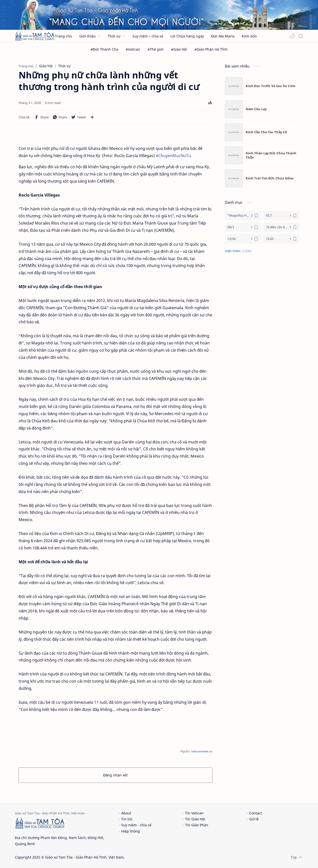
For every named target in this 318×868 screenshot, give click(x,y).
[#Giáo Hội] (179, 49)
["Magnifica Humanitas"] (243, 216)
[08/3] (243, 227)
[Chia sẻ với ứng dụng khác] (92, 117)
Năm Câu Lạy (256, 109)
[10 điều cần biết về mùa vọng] (281, 227)
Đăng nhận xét (116, 775)
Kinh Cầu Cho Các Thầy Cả (266, 132)
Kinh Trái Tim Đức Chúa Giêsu (270, 178)
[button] (292, 36)
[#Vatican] (133, 49)
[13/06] (243, 239)
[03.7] (281, 216)
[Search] (301, 36)
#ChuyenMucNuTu (173, 156)
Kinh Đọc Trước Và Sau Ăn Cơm (271, 86)
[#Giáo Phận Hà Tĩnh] (211, 49)
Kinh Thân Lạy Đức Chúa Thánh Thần (271, 155)
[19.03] (281, 239)
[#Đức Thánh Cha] (104, 49)
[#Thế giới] (156, 49)
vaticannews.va (202, 751)
